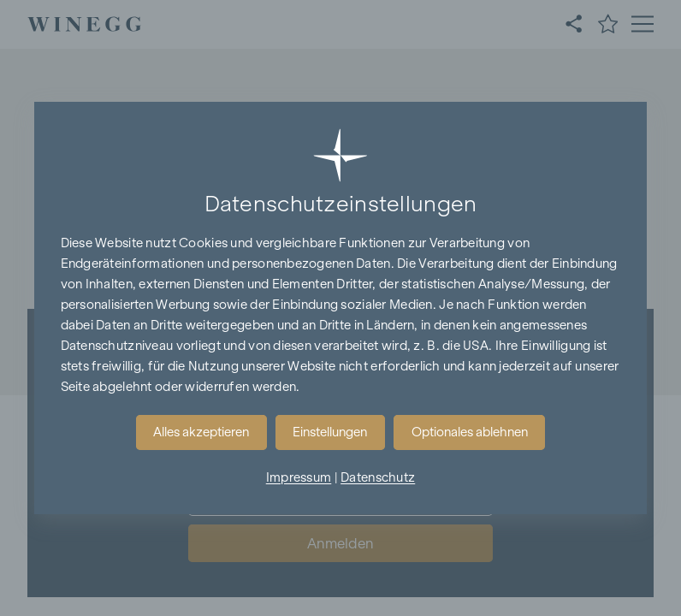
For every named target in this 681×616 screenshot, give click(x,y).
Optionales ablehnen (470, 432)
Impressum (299, 477)
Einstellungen (330, 432)
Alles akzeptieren (201, 432)
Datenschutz (378, 477)
